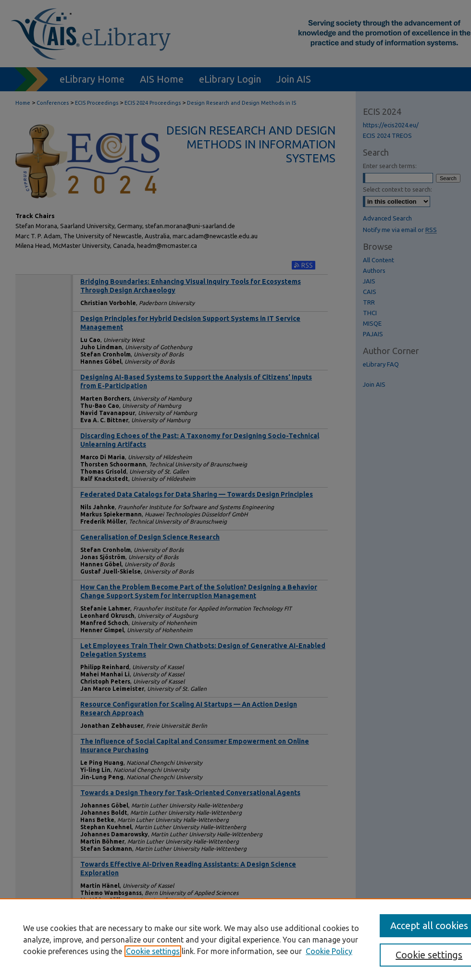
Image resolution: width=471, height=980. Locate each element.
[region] (235, 939)
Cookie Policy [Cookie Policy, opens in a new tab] (329, 951)
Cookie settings (153, 951)
